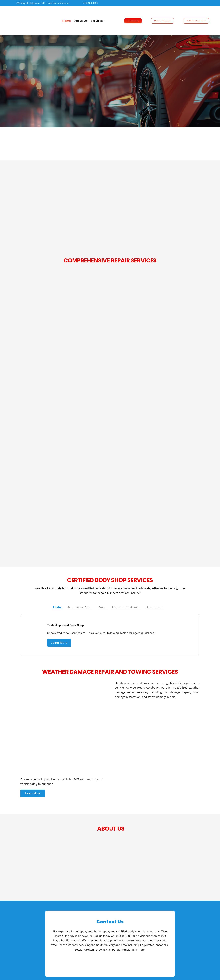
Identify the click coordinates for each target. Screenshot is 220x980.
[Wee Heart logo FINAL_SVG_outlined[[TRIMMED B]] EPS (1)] (23, 10)
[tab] (57, 606)
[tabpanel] (110, 635)
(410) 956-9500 (125, 936)
